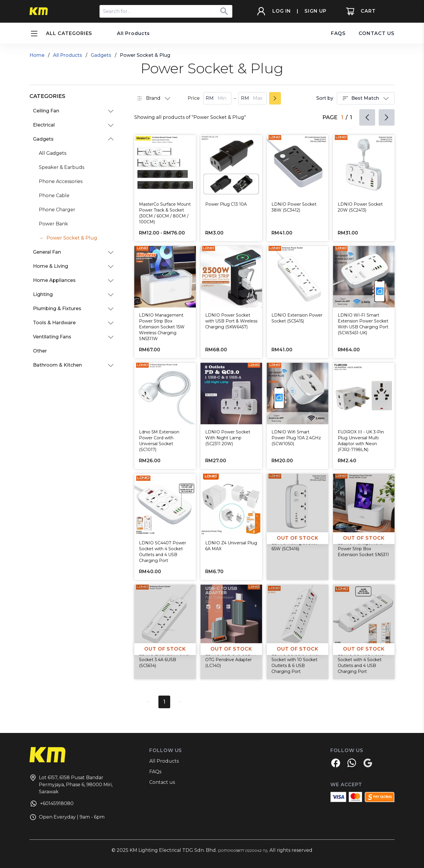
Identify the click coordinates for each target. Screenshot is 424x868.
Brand (154, 98)
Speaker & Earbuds (62, 167)
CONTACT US (377, 33)
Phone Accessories (61, 181)
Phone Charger (57, 210)
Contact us (162, 782)
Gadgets (101, 55)
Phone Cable (54, 196)
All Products (133, 33)
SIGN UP (315, 12)
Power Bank (53, 224)
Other (40, 351)
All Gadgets (53, 153)
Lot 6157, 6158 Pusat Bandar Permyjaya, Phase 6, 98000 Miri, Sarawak (71, 784)
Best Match (366, 98)
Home (37, 55)
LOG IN (282, 12)
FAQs (155, 772)
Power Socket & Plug (72, 238)
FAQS (338, 33)
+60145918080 (52, 804)
